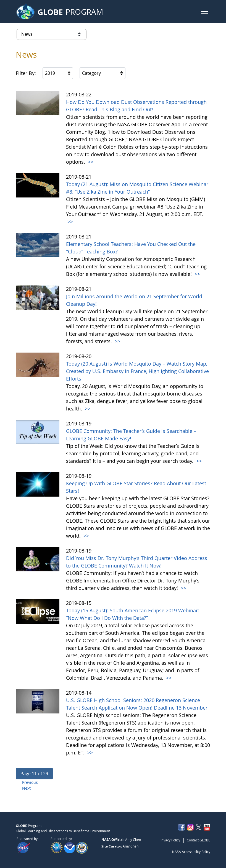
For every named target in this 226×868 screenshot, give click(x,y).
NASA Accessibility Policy (191, 852)
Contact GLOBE (199, 840)
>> (90, 162)
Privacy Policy (170, 840)
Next (26, 788)
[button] (205, 12)
